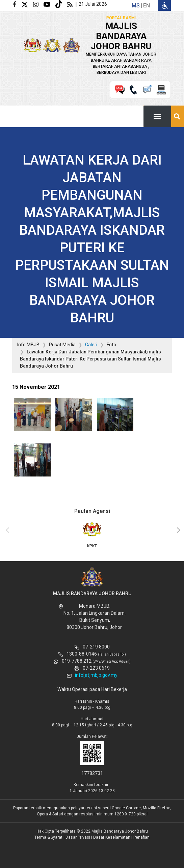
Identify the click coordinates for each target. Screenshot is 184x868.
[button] (32, 417)
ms (136, 6)
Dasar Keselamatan (112, 837)
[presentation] (6, 530)
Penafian (141, 837)
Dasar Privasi (78, 837)
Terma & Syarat (48, 837)
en (147, 6)
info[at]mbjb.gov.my (96, 675)
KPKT (92, 534)
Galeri (91, 345)
